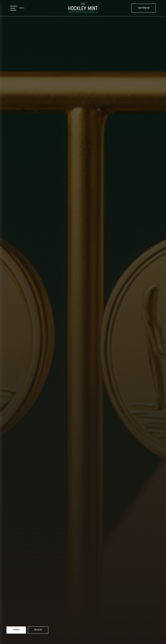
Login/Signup (144, 8)
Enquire (16, 630)
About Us (38, 630)
